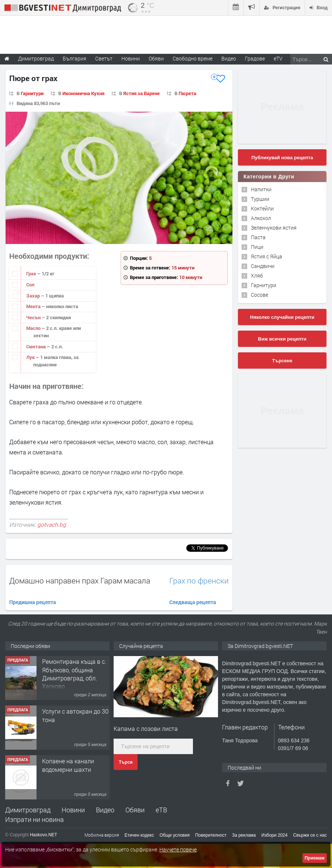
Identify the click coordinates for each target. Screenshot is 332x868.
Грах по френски (199, 581)
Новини (131, 58)
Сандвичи (263, 266)
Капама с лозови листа (146, 728)
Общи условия (175, 835)
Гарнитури (32, 93)
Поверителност (211, 835)
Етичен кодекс (139, 835)
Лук (31, 357)
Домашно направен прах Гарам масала (80, 581)
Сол (30, 285)
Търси (126, 762)
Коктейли (262, 208)
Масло (34, 328)
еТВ (161, 810)
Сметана (37, 346)
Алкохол (261, 218)
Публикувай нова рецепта (282, 158)
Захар (34, 296)
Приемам (315, 858)
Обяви (135, 810)
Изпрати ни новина (34, 819)
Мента (34, 306)
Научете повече (178, 849)
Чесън (34, 317)
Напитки (261, 189)
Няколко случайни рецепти (282, 317)
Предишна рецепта (33, 602)
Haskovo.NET (44, 835)
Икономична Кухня (83, 93)
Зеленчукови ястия (274, 228)
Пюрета (187, 93)
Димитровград (28, 810)
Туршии (260, 199)
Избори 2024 (275, 835)
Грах (32, 273)
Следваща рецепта (193, 602)
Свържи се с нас (310, 835)
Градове (255, 58)
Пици (257, 247)
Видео (105, 810)
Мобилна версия (102, 835)
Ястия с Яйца (267, 256)
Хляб (257, 276)
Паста (258, 237)
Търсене (282, 361)
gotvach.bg (52, 524)
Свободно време (193, 58)
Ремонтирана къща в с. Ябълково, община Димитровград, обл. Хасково (74, 674)
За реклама (244, 835)
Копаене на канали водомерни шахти (68, 765)
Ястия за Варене (141, 93)
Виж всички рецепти (282, 339)
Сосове (260, 295)
